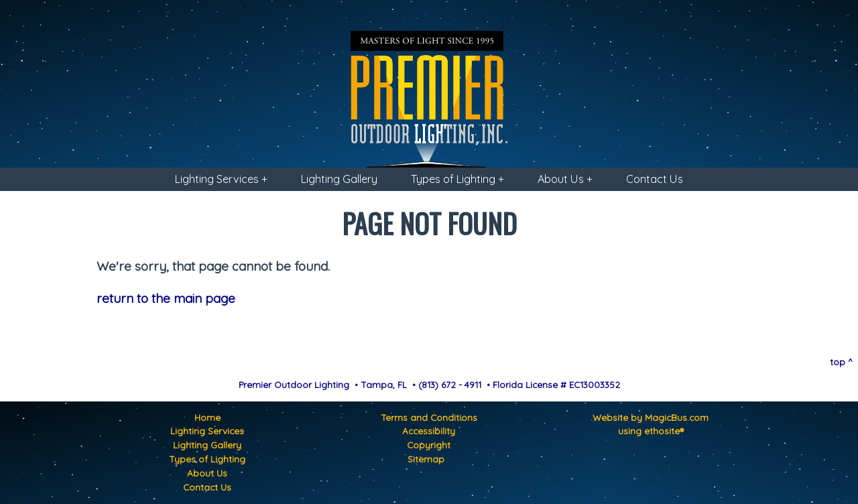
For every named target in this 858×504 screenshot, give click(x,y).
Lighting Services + (221, 179)
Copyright (429, 445)
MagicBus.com (677, 417)
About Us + (565, 179)
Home (207, 417)
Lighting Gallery (339, 179)
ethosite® (664, 431)
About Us (207, 473)
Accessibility (429, 431)
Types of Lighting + (457, 179)
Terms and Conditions (429, 417)
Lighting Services (207, 431)
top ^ (841, 362)
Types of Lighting (207, 459)
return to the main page (166, 298)
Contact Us (655, 179)
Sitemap (426, 459)
